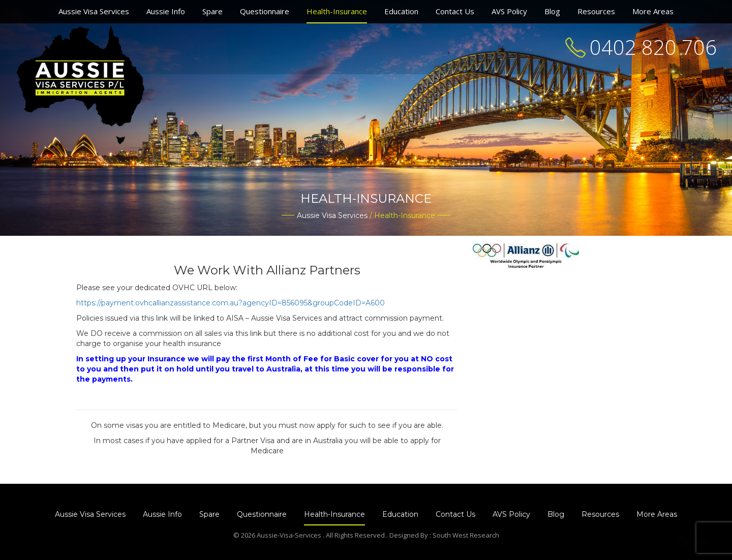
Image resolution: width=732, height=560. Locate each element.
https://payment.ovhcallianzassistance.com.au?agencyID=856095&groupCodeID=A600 (231, 303)
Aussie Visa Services (94, 11)
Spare (212, 11)
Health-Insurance (337, 11)
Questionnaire (265, 11)
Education (401, 11)
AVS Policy (509, 11)
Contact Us (455, 11)
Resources (596, 11)
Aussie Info (166, 11)
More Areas (653, 11)
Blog (552, 11)
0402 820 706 (653, 47)
